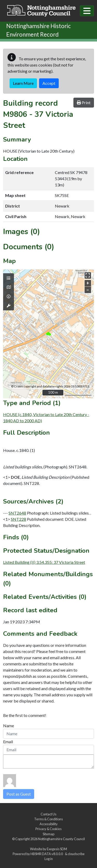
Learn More (23, 83)
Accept (49, 83)
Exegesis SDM (57, 849)
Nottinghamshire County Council (61, 839)
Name (9, 726)
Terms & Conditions (48, 819)
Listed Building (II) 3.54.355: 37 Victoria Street (44, 562)
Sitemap (48, 834)
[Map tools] (9, 306)
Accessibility (49, 824)
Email (8, 742)
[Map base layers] (9, 287)
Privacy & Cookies (48, 829)
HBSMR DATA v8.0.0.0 (47, 854)
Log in (49, 859)
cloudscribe (76, 854)
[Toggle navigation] (87, 11)
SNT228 (18, 519)
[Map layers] (9, 278)
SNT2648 (17, 513)
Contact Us (48, 814)
